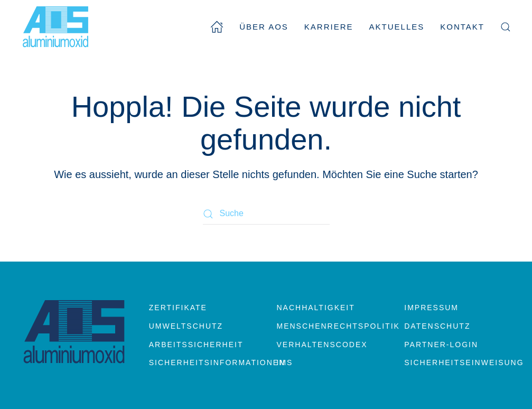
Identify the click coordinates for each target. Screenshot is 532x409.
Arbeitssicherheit (196, 345)
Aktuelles (397, 27)
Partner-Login (441, 345)
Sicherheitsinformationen (202, 362)
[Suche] (266, 214)
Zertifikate (178, 308)
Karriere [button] (329, 27)
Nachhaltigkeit (316, 308)
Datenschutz (437, 326)
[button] (506, 27)
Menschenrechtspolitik (330, 326)
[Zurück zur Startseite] (55, 27)
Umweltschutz (186, 326)
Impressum (431, 308)
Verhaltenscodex (322, 345)
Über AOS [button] (264, 27)
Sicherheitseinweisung (458, 362)
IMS (285, 362)
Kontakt (462, 27)
